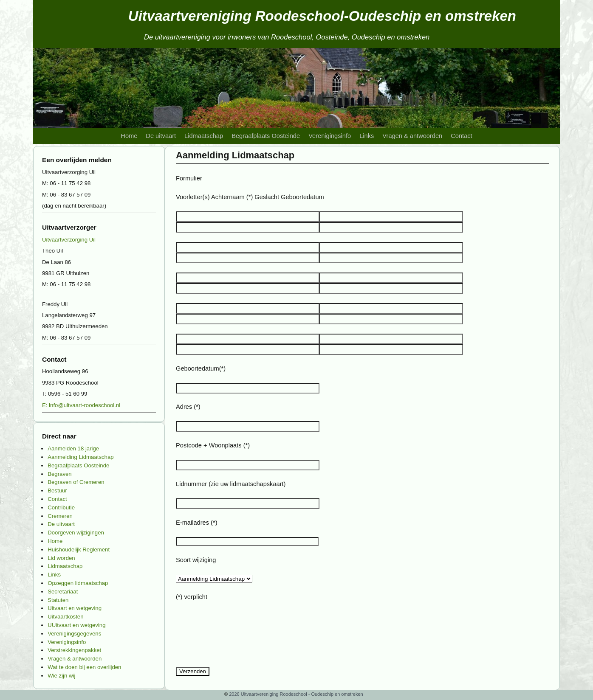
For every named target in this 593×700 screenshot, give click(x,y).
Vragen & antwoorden (412, 136)
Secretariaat (63, 592)
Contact (461, 136)
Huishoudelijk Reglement (79, 550)
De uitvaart (161, 136)
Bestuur (57, 491)
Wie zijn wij (61, 676)
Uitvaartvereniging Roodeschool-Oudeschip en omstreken (322, 16)
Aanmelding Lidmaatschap (80, 457)
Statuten (58, 600)
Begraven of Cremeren (76, 482)
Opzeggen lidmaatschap (78, 583)
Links (367, 136)
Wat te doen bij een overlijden (84, 667)
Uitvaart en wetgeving (75, 608)
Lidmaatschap (204, 136)
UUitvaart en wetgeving (76, 625)
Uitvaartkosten (65, 617)
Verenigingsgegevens (74, 634)
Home (129, 136)
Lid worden (61, 558)
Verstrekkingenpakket (74, 650)
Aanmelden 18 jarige (73, 448)
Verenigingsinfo (330, 136)
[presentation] (240, 637)
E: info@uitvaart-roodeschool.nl (81, 405)
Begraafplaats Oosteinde (266, 136)
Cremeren (60, 516)
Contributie (61, 507)
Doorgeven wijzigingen (76, 533)
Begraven (59, 474)
